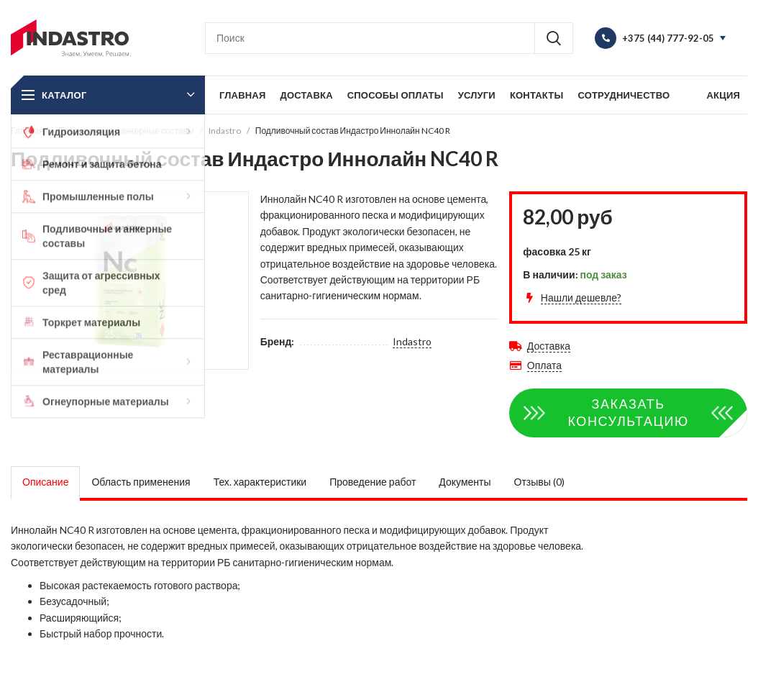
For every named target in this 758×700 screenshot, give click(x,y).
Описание (45, 482)
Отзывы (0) (539, 482)
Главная (242, 95)
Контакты (536, 95)
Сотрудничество (624, 95)
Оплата (544, 365)
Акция (723, 95)
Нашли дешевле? (581, 297)
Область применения (141, 482)
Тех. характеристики (260, 482)
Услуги (477, 95)
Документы (465, 482)
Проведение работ (373, 482)
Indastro (225, 131)
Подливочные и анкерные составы (126, 131)
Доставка (306, 95)
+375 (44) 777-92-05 (668, 38)
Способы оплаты (396, 95)
